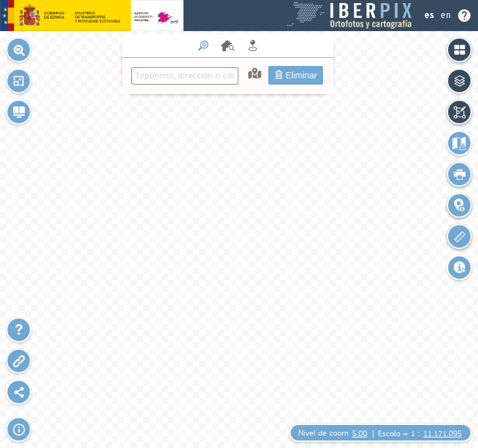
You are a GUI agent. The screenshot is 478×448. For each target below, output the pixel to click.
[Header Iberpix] (239, 16)
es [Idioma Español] (429, 15)
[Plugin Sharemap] (19, 392)
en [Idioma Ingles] (446, 15)
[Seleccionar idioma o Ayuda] (448, 16)
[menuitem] (228, 64)
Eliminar (296, 75)
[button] (19, 81)
